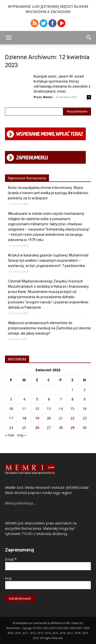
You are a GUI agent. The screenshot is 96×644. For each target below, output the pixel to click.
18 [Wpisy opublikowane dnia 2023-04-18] (24, 418)
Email (11, 559)
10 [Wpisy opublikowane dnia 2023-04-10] (11, 409)
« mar (10, 435)
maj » (22, 435)
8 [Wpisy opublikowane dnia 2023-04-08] (72, 399)
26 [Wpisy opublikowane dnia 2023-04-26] (37, 428)
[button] (8, 38)
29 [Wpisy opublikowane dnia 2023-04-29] (72, 428)
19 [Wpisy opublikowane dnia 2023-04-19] (37, 418)
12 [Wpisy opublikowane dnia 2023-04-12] (37, 409)
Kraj (8, 578)
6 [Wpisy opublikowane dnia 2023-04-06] (49, 399)
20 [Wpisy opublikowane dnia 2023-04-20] (49, 418)
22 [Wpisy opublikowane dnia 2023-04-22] (72, 418)
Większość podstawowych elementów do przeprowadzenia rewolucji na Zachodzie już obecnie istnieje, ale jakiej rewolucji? (49, 328)
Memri (48, 97)
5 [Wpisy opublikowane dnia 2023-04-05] (37, 399)
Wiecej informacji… (20, 503)
